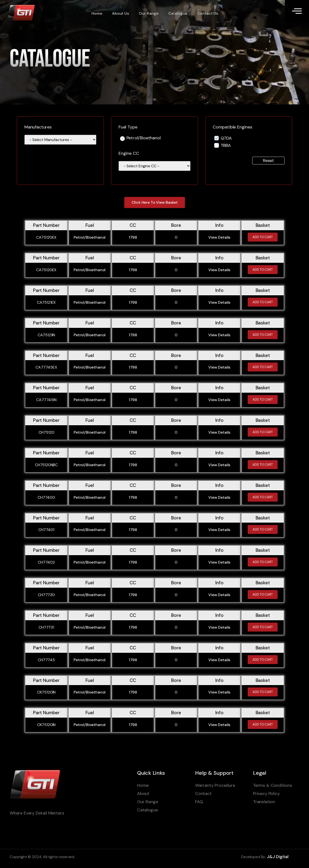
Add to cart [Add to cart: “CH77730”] (263, 595)
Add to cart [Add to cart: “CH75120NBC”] (263, 465)
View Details (219, 237)
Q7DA (226, 138)
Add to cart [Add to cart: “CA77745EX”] (263, 367)
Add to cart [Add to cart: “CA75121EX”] (263, 302)
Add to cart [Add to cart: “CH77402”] (263, 562)
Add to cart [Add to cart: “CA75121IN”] (263, 335)
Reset (268, 161)
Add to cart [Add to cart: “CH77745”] (263, 660)
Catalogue (177, 13)
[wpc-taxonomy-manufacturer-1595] (60, 140)
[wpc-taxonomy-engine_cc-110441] (154, 166)
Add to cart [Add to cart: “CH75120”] (263, 432)
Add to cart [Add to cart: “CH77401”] (263, 529)
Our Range (148, 13)
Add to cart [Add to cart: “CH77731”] (263, 627)
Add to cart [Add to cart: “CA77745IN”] (263, 400)
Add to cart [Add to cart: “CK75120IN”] (263, 692)
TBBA (226, 145)
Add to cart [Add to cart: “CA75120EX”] (263, 237)
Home (97, 13)
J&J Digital (278, 857)
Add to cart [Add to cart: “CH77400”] (263, 497)
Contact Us (207, 13)
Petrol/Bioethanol (144, 138)
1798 (133, 237)
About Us (120, 13)
